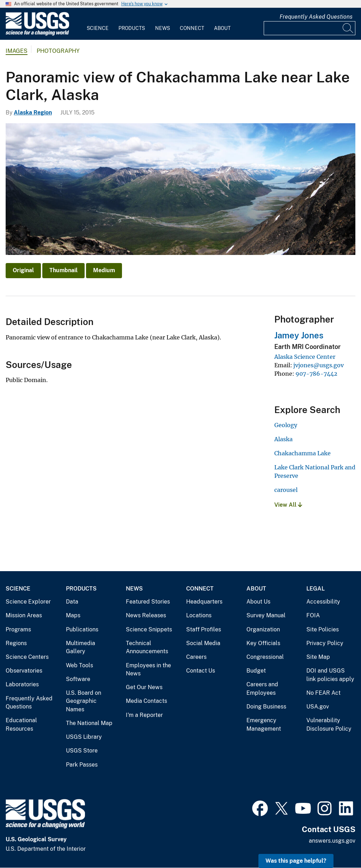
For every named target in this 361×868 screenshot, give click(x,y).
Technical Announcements (147, 647)
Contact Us (201, 671)
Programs (18, 629)
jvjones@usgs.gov (319, 365)
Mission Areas (24, 615)
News (163, 28)
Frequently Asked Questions (316, 17)
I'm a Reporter (144, 715)
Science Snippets (149, 629)
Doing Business (266, 707)
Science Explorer (28, 602)
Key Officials (263, 643)
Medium (104, 270)
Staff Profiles (204, 629)
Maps (73, 615)
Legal (316, 589)
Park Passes (82, 765)
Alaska (283, 439)
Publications (82, 629)
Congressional (265, 657)
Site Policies (323, 629)
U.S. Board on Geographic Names (84, 701)
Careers (196, 657)
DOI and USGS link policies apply (330, 675)
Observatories (24, 671)
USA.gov (318, 707)
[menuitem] (98, 24)
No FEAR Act (323, 693)
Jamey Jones (299, 335)
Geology (286, 425)
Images (17, 51)
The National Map (89, 723)
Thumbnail (63, 270)
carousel (286, 490)
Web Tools (79, 665)
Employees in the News (148, 670)
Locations (199, 615)
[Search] (348, 28)
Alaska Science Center (305, 357)
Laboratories (22, 684)
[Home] (37, 34)
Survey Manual (266, 615)
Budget (256, 671)
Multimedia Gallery (81, 647)
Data (72, 602)
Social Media (203, 643)
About (222, 28)
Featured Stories (148, 602)
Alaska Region (33, 113)
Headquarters (204, 602)
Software (78, 679)
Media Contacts (146, 701)
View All (288, 505)
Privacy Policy (325, 643)
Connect (192, 28)
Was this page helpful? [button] (296, 861)
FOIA (313, 615)
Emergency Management (264, 725)
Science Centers (27, 657)
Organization (263, 629)
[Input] (310, 28)
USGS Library (84, 737)
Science (98, 28)
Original (23, 270)
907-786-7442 (316, 374)
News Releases (146, 615)
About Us (258, 602)
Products (132, 28)
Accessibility (323, 602)
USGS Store (82, 751)
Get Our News (144, 687)
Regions (16, 643)
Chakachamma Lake (302, 453)
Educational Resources (21, 725)
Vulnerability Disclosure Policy (329, 725)
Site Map (318, 657)
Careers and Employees (262, 689)
